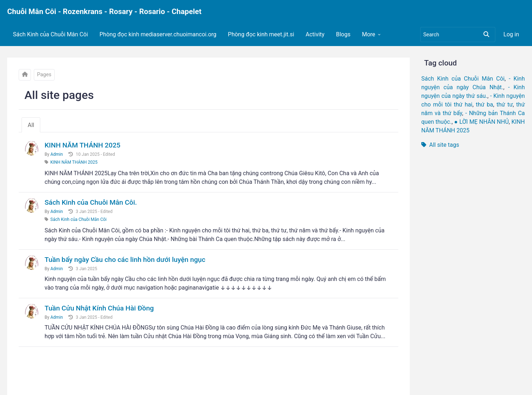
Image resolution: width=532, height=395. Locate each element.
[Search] (458, 35)
